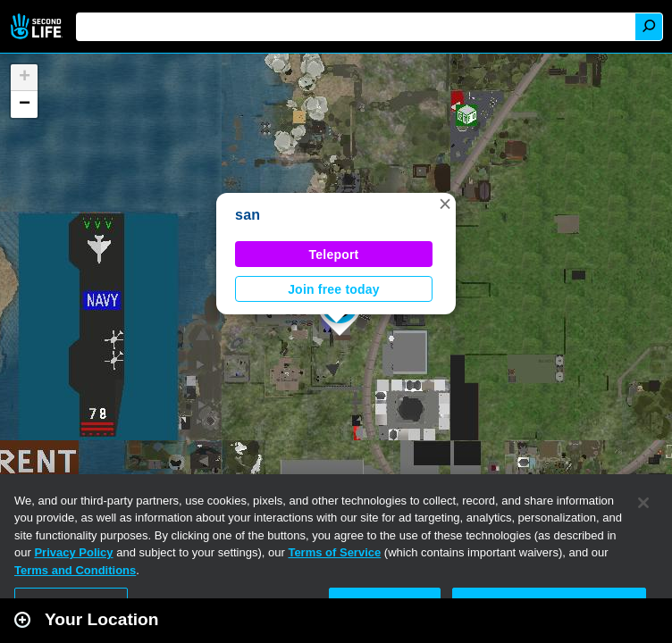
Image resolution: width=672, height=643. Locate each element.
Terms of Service (334, 552)
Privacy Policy (73, 552)
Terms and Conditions (75, 570)
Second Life (38, 26)
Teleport (334, 255)
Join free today (334, 289)
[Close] (643, 503)
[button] (445, 204)
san (248, 215)
